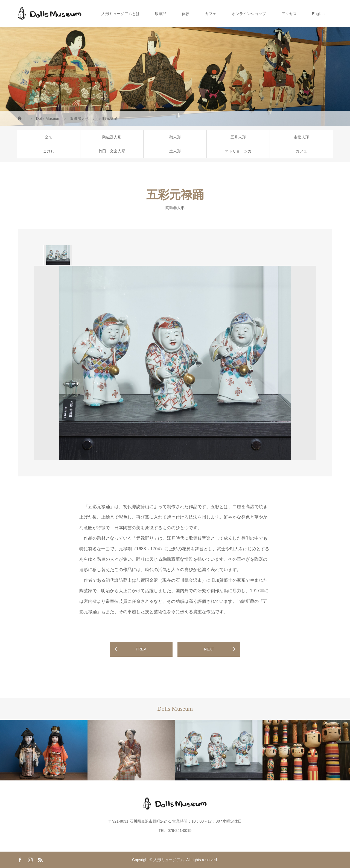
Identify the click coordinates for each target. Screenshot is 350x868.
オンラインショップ (249, 14)
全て (49, 137)
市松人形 (301, 137)
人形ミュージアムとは (121, 14)
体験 (186, 14)
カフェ (211, 14)
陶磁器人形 (112, 137)
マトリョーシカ (238, 151)
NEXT (209, 649)
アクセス (289, 14)
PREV (141, 649)
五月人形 (238, 137)
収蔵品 (161, 14)
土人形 (175, 151)
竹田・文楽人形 (112, 151)
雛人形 (175, 137)
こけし (49, 151)
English (318, 14)
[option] (58, 255)
